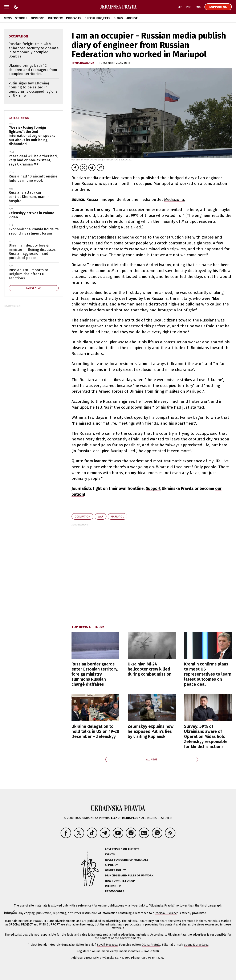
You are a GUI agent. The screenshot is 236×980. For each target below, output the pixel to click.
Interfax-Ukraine (166, 913)
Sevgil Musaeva (107, 945)
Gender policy (115, 870)
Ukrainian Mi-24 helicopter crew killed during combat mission (150, 669)
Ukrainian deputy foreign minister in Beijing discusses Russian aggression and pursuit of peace (32, 252)
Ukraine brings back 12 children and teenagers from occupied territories (33, 70)
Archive (132, 18)
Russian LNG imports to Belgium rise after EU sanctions (28, 274)
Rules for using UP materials (127, 860)
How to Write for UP (120, 881)
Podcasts (74, 18)
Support (153, 489)
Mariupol (117, 517)
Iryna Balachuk (83, 63)
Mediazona (174, 199)
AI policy (111, 865)
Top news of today (88, 627)
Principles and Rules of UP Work (129, 875)
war (101, 517)
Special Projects (97, 18)
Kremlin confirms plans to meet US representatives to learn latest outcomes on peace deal (208, 674)
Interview (55, 18)
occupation (82, 517)
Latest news (19, 118)
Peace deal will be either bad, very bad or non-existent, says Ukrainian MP (33, 160)
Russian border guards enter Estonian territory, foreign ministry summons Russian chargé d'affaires (95, 674)
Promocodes (115, 891)
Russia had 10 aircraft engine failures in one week (33, 178)
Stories (21, 18)
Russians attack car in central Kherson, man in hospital (29, 197)
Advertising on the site (122, 849)
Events (110, 854)
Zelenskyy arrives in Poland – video (33, 215)
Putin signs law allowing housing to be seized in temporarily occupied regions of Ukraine (33, 89)
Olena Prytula (151, 945)
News (8, 18)
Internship (113, 886)
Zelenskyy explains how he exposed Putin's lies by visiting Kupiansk (151, 731)
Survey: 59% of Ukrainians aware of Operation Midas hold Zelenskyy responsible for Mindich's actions (206, 736)
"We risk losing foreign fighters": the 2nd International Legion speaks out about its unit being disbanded (32, 136)
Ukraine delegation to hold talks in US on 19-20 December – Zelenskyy (95, 731)
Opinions (38, 18)
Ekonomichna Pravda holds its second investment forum (34, 231)
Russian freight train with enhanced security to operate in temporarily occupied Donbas (34, 50)
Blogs (118, 18)
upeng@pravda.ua (196, 945)
